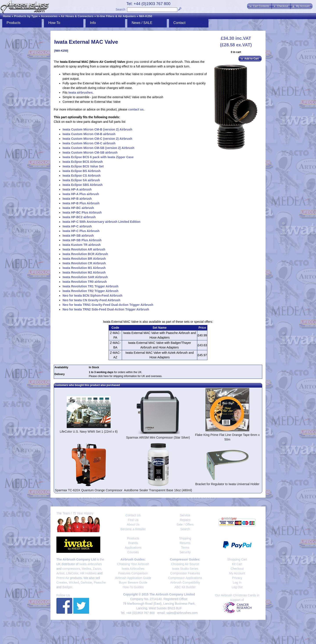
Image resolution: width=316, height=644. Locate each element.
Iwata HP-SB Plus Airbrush (82, 240)
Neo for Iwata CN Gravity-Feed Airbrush (91, 300)
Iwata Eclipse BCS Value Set (83, 166)
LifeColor (72, 573)
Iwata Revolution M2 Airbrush (84, 272)
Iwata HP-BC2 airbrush (79, 217)
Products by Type (26, 16)
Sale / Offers (185, 524)
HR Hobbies (88, 573)
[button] (259, 6)
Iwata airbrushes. (81, 93)
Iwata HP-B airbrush (77, 199)
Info (93, 23)
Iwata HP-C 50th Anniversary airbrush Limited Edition (101, 222)
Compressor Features (185, 573)
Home (7, 16)
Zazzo (97, 569)
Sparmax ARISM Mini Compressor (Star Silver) (158, 437)
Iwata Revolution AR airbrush (84, 249)
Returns (185, 543)
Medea (86, 569)
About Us (133, 524)
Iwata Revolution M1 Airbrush (84, 268)
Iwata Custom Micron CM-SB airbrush (90, 152)
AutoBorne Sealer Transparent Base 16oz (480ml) (158, 490)
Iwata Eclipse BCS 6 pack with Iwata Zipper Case (98, 157)
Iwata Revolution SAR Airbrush (85, 277)
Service (185, 515)
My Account (237, 573)
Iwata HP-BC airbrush (78, 208)
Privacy (237, 578)
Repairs (185, 520)
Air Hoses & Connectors (77, 16)
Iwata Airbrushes (133, 569)
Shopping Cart (237, 559)
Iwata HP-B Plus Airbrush (81, 203)
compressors (71, 569)
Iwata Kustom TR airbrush (82, 245)
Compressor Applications (185, 578)
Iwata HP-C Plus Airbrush (81, 231)
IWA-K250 (145, 16)
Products (13, 23)
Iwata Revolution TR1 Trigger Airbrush (91, 286)
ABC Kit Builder (185, 587)
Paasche (100, 582)
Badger (67, 587)
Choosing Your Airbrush (133, 564)
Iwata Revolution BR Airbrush (84, 259)
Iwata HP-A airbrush (77, 189)
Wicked (74, 582)
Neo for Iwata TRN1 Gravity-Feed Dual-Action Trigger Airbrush (108, 305)
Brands (133, 543)
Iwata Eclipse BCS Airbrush (83, 162)
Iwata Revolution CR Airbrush (84, 263)
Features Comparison (133, 573)
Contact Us (133, 515)
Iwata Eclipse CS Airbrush (82, 176)
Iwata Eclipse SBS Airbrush (83, 185)
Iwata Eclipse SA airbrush (81, 180)
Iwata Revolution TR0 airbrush (85, 282)
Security (185, 552)
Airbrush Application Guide (133, 578)
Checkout (237, 569)
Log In (237, 582)
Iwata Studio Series (185, 569)
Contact (179, 23)
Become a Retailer (133, 529)
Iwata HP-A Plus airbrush (81, 194)
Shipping (185, 538)
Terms (185, 548)
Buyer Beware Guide (133, 582)
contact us (136, 109)
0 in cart (236, 52)
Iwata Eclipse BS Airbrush (82, 171)
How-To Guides (133, 587)
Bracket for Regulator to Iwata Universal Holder (227, 484)
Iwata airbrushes (91, 564)
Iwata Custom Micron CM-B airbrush (89, 134)
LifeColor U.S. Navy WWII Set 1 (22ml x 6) (89, 432)
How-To (54, 23)
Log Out (237, 587)
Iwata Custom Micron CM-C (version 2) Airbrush (97, 139)
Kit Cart (237, 564)
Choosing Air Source (185, 564)
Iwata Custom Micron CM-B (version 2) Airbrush (97, 129)
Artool (60, 573)
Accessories (49, 16)
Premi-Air (63, 578)
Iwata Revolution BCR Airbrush (85, 254)
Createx (62, 582)
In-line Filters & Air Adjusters (116, 16)
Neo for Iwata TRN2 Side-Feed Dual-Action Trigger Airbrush (106, 309)
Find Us (133, 520)
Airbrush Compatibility (185, 582)
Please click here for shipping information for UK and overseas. (126, 376)
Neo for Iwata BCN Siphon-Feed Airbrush (92, 296)
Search (120, 9)
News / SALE (142, 23)
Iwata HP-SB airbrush (78, 236)
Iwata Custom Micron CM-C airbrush (89, 143)
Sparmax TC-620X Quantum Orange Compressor (89, 490)
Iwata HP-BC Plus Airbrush (82, 212)
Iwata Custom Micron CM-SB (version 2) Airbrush (98, 148)
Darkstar (86, 582)
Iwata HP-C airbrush (77, 226)
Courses (133, 552)
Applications (133, 548)
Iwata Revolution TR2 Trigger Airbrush (91, 291)
